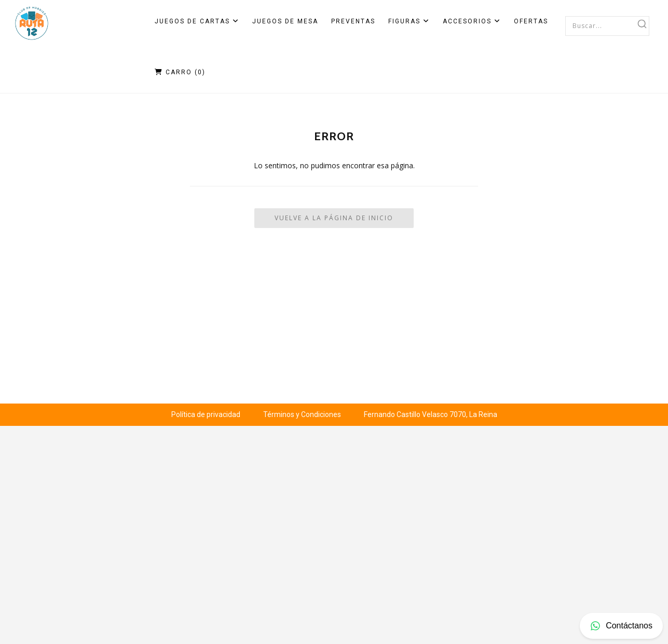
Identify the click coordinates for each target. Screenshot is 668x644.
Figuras (409, 21)
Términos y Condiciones (302, 414)
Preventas (353, 21)
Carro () (180, 72)
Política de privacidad (206, 414)
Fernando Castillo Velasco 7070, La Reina (431, 414)
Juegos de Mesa (285, 21)
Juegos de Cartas (197, 21)
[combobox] (607, 25)
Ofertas (531, 21)
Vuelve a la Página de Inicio (334, 218)
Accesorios (472, 21)
